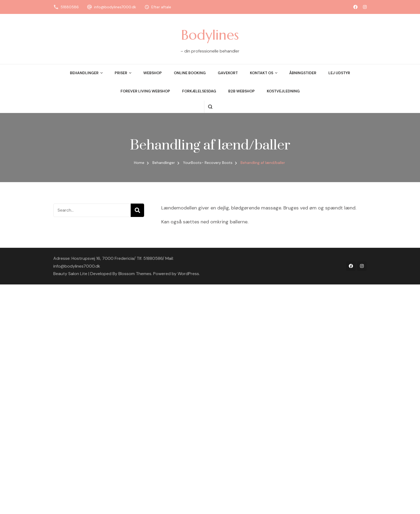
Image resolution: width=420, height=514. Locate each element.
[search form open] (210, 107)
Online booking (190, 73)
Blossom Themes (135, 274)
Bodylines (210, 35)
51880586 (70, 7)
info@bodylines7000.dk (115, 7)
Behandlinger (84, 73)
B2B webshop (241, 91)
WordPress (188, 274)
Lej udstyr (339, 73)
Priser (121, 73)
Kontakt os (262, 73)
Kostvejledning (283, 91)
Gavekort (228, 73)
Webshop (153, 73)
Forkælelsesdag (199, 91)
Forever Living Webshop (145, 91)
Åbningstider (303, 73)
